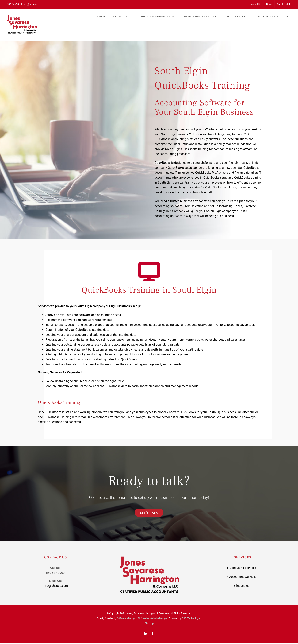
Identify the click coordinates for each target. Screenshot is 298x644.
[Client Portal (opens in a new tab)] (283, 4)
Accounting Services (243, 577)
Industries (243, 586)
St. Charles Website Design (152, 618)
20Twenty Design (126, 618)
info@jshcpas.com (33, 4)
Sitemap (149, 623)
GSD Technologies (192, 618)
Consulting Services (243, 568)
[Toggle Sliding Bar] (287, 17)
